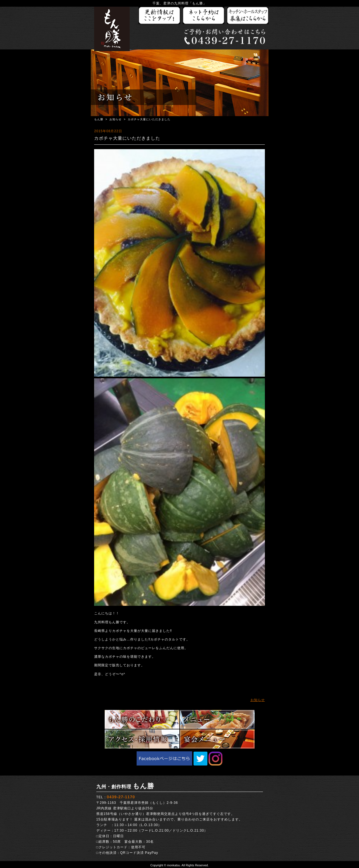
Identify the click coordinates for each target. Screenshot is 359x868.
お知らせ (116, 119)
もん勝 (99, 119)
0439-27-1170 (121, 797)
